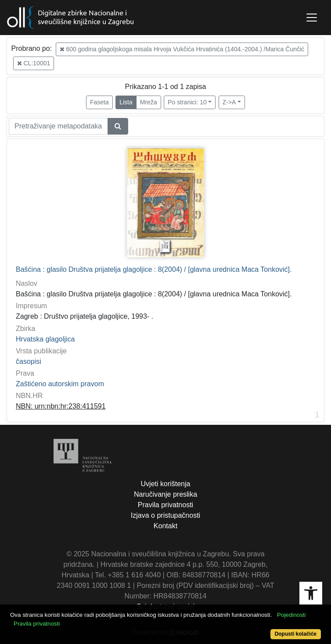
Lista (126, 102)
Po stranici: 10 (187, 102)
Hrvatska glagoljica (45, 339)
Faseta (99, 102)
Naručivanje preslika (165, 494)
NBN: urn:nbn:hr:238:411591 (61, 406)
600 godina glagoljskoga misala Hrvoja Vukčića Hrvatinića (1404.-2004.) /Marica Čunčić (182, 49)
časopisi (29, 361)
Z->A (229, 102)
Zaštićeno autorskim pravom (60, 384)
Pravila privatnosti (165, 505)
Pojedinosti (291, 615)
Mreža (149, 102)
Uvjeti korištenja (166, 484)
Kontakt (165, 526)
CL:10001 (34, 63)
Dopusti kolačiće (296, 634)
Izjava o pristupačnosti (165, 515)
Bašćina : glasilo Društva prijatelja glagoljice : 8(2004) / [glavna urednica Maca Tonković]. (154, 269)
